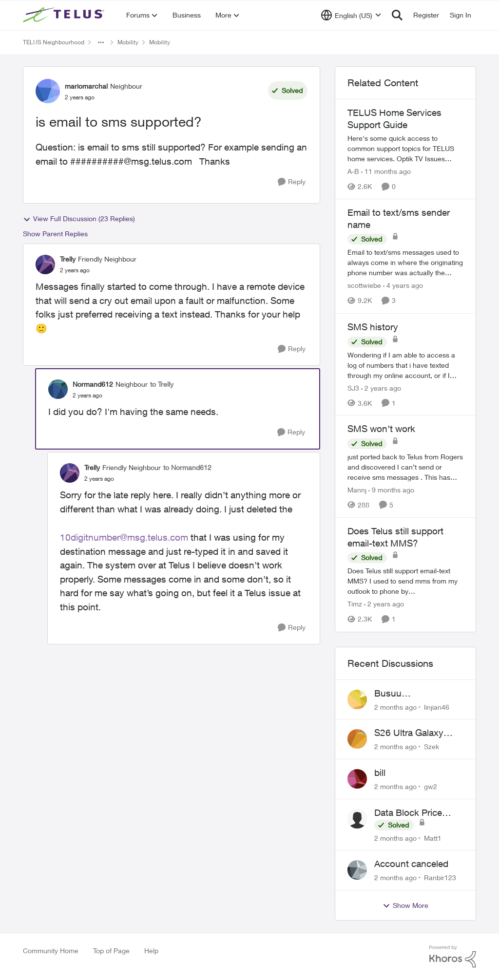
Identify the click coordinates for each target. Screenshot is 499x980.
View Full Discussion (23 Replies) (79, 219)
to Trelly (162, 384)
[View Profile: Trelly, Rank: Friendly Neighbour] (45, 264)
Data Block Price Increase (408, 813)
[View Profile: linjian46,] (357, 699)
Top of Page (111, 951)
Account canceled (411, 864)
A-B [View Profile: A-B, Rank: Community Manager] (353, 171)
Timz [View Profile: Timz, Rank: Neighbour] (355, 604)
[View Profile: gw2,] (357, 779)
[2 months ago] (395, 707)
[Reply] (292, 182)
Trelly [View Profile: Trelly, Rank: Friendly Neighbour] (68, 259)
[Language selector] (351, 15)
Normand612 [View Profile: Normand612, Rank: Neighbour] (93, 384)
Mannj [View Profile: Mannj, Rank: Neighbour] (357, 490)
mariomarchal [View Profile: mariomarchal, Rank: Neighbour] (86, 86)
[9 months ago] (391, 490)
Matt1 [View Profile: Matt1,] (433, 838)
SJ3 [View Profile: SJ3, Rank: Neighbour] (353, 387)
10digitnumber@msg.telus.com (124, 537)
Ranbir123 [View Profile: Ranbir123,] (440, 877)
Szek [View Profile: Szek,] (432, 746)
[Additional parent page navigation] (101, 42)
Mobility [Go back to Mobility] (128, 42)
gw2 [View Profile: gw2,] (431, 786)
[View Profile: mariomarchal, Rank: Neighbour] (48, 91)
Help (151, 951)
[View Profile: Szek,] (357, 739)
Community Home (51, 951)
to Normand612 (187, 467)
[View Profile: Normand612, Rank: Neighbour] (58, 389)
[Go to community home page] (65, 15)
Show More (405, 905)
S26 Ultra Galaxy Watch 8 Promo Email (419, 733)
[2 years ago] (381, 387)
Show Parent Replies (55, 234)
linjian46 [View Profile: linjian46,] (437, 707)
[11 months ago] (386, 171)
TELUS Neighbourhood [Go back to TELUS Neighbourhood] (54, 42)
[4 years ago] (403, 286)
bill (380, 773)
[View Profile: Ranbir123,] (357, 870)
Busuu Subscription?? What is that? (418, 694)
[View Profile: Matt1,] (357, 819)
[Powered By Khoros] (453, 957)
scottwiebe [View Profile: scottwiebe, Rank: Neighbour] (364, 286)
